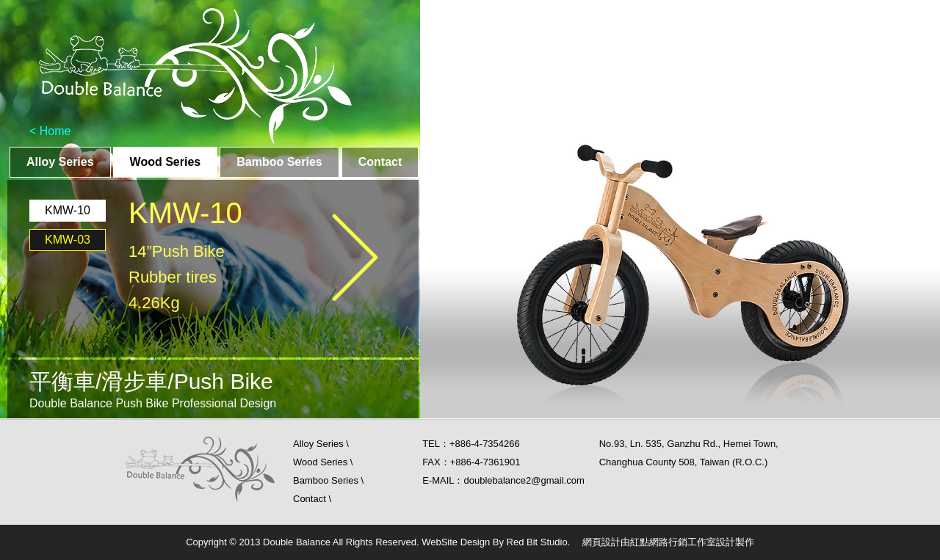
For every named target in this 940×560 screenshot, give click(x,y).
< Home (50, 131)
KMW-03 (68, 240)
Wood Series (166, 162)
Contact (380, 162)
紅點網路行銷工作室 (673, 542)
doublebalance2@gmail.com (524, 480)
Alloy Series (60, 162)
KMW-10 (68, 210)
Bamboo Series (279, 162)
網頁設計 (601, 542)
